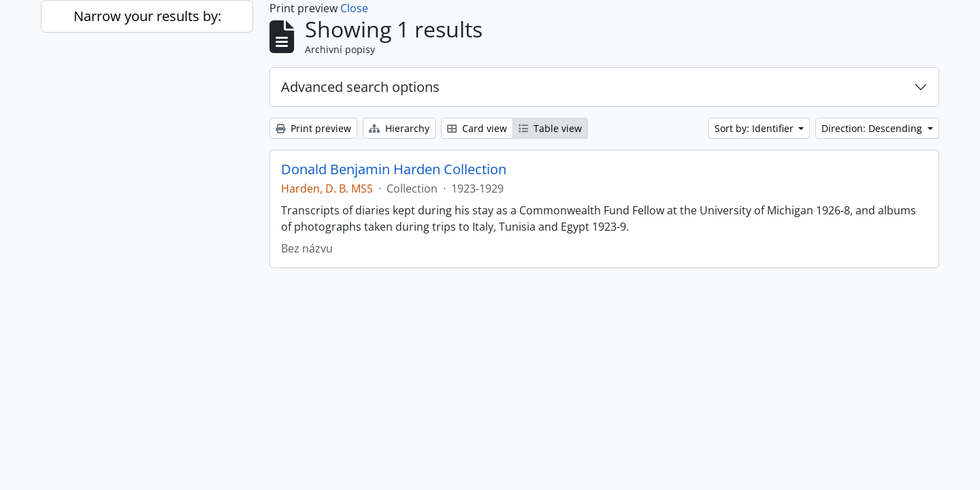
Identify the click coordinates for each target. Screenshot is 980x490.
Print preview (313, 128)
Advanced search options (360, 87)
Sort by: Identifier (755, 128)
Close (354, 8)
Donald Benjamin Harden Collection (394, 169)
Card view (477, 128)
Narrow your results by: (147, 16)
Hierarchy (399, 128)
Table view (550, 128)
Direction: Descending (873, 128)
